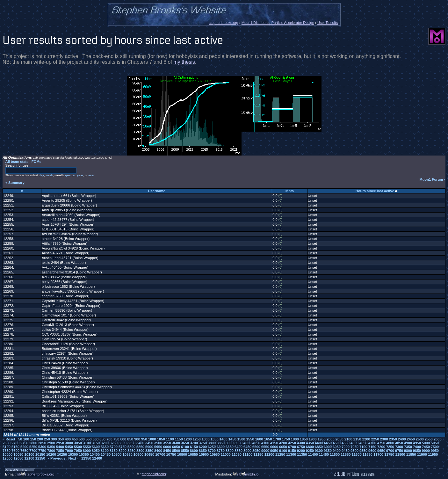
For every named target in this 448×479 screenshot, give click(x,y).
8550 (185, 451)
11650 (368, 454)
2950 (60, 443)
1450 (232, 439)
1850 (304, 439)
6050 (176, 447)
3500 (158, 443)
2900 (51, 443)
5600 (96, 447)
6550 (265, 447)
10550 (128, 454)
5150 (15, 447)
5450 (69, 447)
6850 (319, 447)
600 (96, 439)
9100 (283, 451)
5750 (123, 447)
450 (75, 439)
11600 (357, 454)
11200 (269, 454)
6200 (203, 447)
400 (68, 439)
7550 (7, 451)
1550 (250, 439)
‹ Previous (57, 458)
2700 (15, 443)
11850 (411, 454)
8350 (149, 451)
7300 (399, 447)
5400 (60, 447)
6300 (221, 447)
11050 (237, 454)
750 (116, 439)
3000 (69, 443)
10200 (51, 454)
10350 (84, 454)
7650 (24, 451)
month (59, 175)
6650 (283, 447)
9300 (319, 451)
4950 (417, 443)
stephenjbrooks (154, 474)
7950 (78, 451)
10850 (193, 454)
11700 (378, 454)
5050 (435, 443)
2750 (24, 443)
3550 (167, 443)
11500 (335, 454)
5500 (78, 447)
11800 (400, 454)
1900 (313, 439)
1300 (206, 439)
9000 (265, 451)
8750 (221, 451)
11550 (346, 454)
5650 (105, 447)
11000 (226, 454)
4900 (408, 443)
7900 (69, 451)
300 (54, 439)
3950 (238, 443)
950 (144, 439)
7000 (346, 447)
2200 (366, 439)
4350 (310, 443)
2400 (402, 439)
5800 (131, 447)
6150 (194, 447)
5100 (7, 447)
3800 (212, 443)
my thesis (184, 62)
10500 (116, 454)
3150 (96, 443)
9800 (408, 451)
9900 (426, 451)
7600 (15, 451)
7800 (51, 451)
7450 (426, 447)
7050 (354, 447)
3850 (221, 443)
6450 (247, 447)
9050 (274, 451)
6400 (238, 447)
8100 (105, 451)
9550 (363, 451)
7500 (435, 447)
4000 (247, 443)
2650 (7, 443)
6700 (292, 447)
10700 (160, 454)
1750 (286, 439)
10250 (62, 454)
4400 (319, 443)
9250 (310, 451)
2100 (348, 439)
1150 (179, 439)
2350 (393, 439)
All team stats (17, 162)
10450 (106, 454)
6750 (301, 447)
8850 (238, 451)
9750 (399, 451)
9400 (337, 451)
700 (109, 439)
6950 (337, 447)
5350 (51, 447)
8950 (256, 451)
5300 (42, 447)
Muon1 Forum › (432, 179)
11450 (324, 454)
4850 (399, 443)
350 (61, 439)
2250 (375, 439)
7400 (417, 447)
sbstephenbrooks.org (36, 474)
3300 (123, 443)
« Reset (9, 439)
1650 (268, 439)
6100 (185, 447)
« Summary (15, 183)
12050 (18, 458)
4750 (381, 443)
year (80, 175)
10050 (18, 454)
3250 (114, 443)
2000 (331, 439)
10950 (215, 454)
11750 (389, 454)
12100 (29, 458)
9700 (390, 451)
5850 (140, 447)
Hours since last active (375, 191)
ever (91, 175)
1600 (259, 439)
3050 (78, 443)
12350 (86, 458)
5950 (158, 447)
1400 (224, 439)
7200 (381, 447)
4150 (274, 443)
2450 (411, 439)
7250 (390, 447)
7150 (372, 447)
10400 (95, 454)
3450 (149, 443)
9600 (372, 451)
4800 (390, 443)
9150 (292, 451)
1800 (295, 439)
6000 (167, 447)
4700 (372, 443)
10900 (204, 454)
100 (26, 439)
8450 (167, 451)
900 (137, 439)
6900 (328, 447)
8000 (87, 451)
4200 (283, 443)
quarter (70, 175)
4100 (265, 443)
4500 (337, 443)
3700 (194, 443)
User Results (328, 23)
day (41, 175)
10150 (40, 454)
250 (47, 439)
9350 (328, 451)
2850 (42, 443)
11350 (302, 454)
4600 (354, 443)
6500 (256, 447)
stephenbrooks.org (224, 23)
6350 (230, 447)
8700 (212, 451)
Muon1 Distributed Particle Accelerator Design (278, 23)
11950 (433, 454)
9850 (417, 451)
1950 (322, 439)
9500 (354, 451)
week (49, 175)
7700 (33, 451)
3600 (176, 443)
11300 (291, 454)
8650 (203, 451)
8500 (176, 451)
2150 (357, 439)
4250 (292, 443)
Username (157, 191)
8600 (194, 451)
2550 (429, 439)
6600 (274, 447)
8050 (96, 451)
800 (123, 439)
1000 (152, 439)
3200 (105, 443)
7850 (60, 451)
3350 (131, 443)
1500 (241, 439)
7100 (363, 447)
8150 (114, 451)
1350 (215, 439)
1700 (277, 439)
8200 (123, 451)
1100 (170, 439)
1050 (161, 439)
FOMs (36, 162)
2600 (438, 439)
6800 (310, 447)
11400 (313, 454)
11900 (422, 454)
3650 (185, 443)
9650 (381, 451)
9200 (301, 451)
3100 (87, 443)
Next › (73, 458)
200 (40, 439)
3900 (230, 443)
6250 (212, 447)
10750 (171, 454)
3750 (203, 443)
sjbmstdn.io (246, 474)
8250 (131, 451)
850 (130, 439)
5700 (114, 447)
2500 (420, 439)
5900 (149, 447)
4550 (346, 443)
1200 (188, 439)
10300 (73, 454)
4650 (363, 443)
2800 (33, 443)
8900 (247, 451)
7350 (408, 447)
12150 (40, 458)
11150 (258, 454)
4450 (328, 443)
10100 (29, 454)
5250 (33, 447)
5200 (24, 447)
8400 (158, 451)
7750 (42, 451)
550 (89, 439)
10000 (7, 454)
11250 (280, 454)
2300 (384, 439)
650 (102, 439)
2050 (340, 439)
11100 (247, 454)
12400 (97, 458)
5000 (426, 443)
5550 (87, 447)
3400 (140, 443)
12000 (7, 458)
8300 (140, 451)
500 (82, 439)
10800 (182, 454)
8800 (230, 451)
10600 (138, 454)
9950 (435, 451)
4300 (301, 443)
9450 (346, 451)
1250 (197, 439)
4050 (256, 443)
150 (33, 439)
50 (20, 439)
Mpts (290, 191)
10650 (149, 454)
